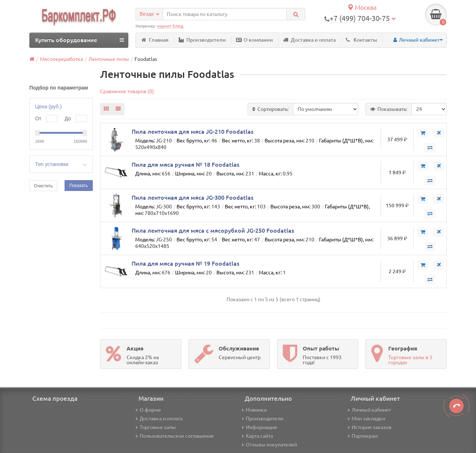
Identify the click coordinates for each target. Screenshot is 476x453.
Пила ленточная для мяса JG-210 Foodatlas (193, 132)
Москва (362, 7)
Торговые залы (156, 427)
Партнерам (363, 436)
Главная (155, 40)
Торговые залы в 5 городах (410, 360)
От (38, 119)
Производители (202, 40)
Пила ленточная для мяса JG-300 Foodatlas (193, 198)
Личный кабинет (369, 410)
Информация (259, 427)
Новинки (254, 410)
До (68, 119)
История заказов (370, 427)
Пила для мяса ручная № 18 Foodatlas (185, 165)
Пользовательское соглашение (175, 436)
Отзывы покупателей (269, 445)
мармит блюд (170, 26)
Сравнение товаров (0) (127, 91)
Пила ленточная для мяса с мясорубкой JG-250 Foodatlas (213, 230)
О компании (254, 40)
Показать (79, 186)
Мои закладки (366, 419)
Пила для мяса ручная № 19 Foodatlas (185, 263)
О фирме (148, 410)
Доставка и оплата (309, 40)
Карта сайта (257, 436)
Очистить (43, 186)
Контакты (361, 40)
